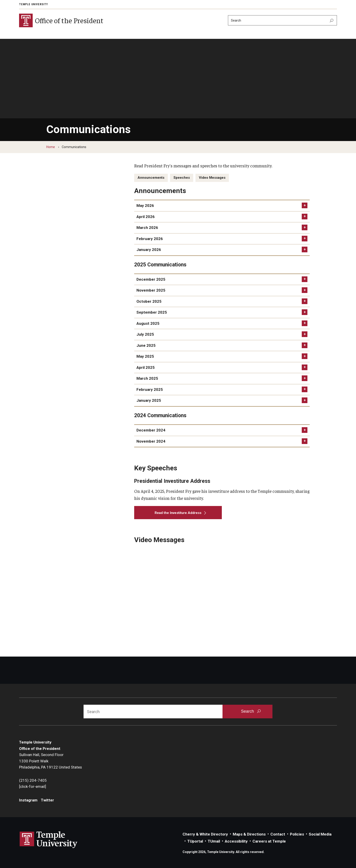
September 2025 (152, 312)
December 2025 (151, 279)
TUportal (195, 841)
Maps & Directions (249, 834)
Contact (278, 834)
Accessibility (236, 841)
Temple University (33, 4)
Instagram (28, 800)
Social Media (320, 834)
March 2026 (147, 228)
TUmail (214, 841)
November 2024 (151, 441)
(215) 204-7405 (33, 780)
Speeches (182, 178)
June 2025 (146, 345)
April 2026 (146, 217)
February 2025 (150, 389)
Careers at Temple (269, 841)
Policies (297, 834)
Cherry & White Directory (205, 834)
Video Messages (212, 178)
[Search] (282, 20)
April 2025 (146, 367)
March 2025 (147, 378)
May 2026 (145, 206)
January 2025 (149, 400)
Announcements (151, 178)
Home (51, 147)
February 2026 (150, 239)
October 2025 (149, 301)
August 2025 (148, 323)
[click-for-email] (33, 786)
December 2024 (151, 430)
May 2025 (145, 356)
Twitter (47, 800)
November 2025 (151, 290)
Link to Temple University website (49, 840)
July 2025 (145, 334)
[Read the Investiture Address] (178, 513)
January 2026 (149, 250)
